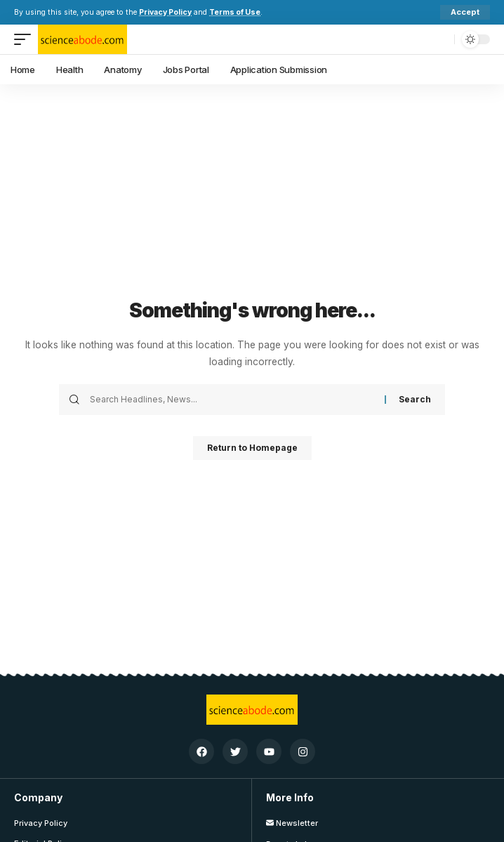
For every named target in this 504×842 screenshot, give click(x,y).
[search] (440, 39)
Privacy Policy (165, 12)
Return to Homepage (252, 448)
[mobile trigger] (26, 39)
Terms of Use (235, 12)
